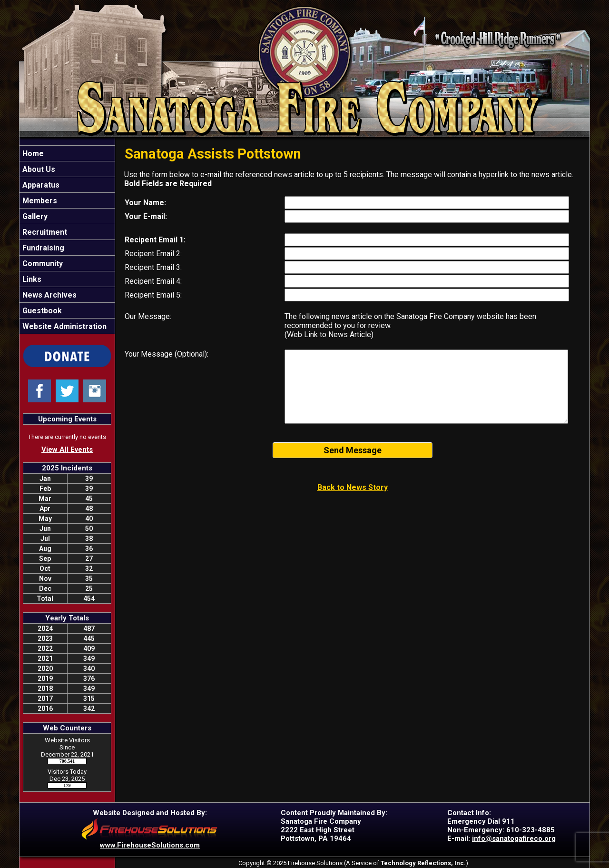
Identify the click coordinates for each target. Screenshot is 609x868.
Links (31, 279)
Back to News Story (353, 487)
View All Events (67, 449)
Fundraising (42, 248)
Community (42, 264)
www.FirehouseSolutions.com (150, 845)
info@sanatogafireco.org (514, 838)
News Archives (49, 295)
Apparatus (40, 185)
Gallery (34, 216)
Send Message (353, 450)
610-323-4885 (530, 830)
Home (32, 154)
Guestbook (41, 311)
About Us (38, 169)
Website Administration (64, 326)
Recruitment (44, 232)
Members (39, 201)
